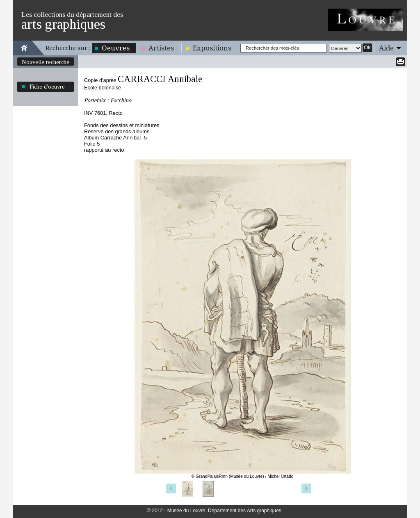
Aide (386, 48)
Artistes (161, 48)
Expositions (212, 48)
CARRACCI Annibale (160, 79)
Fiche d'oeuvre (47, 87)
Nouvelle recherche (46, 62)
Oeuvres (116, 48)
